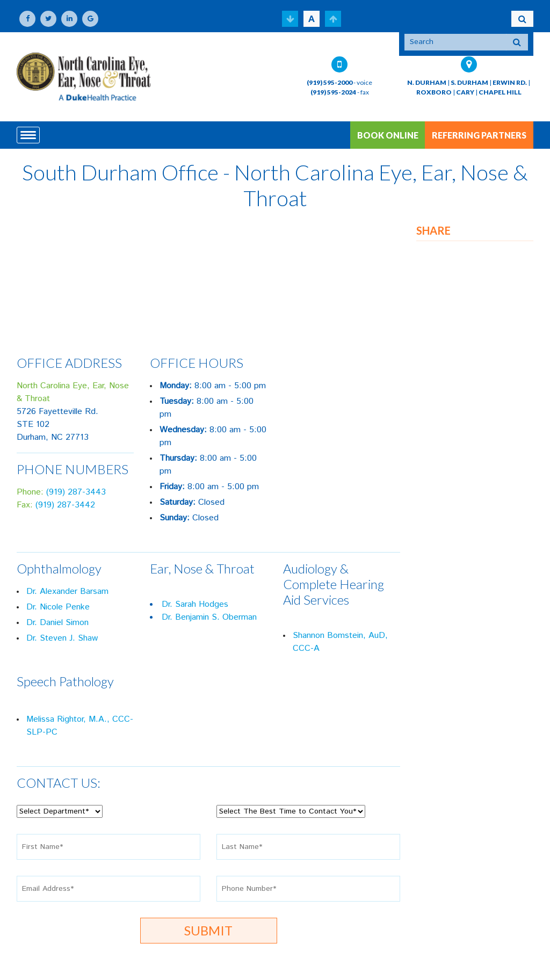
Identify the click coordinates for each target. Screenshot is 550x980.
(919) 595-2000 (330, 82)
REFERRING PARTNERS (479, 135)
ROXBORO (434, 92)
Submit (208, 930)
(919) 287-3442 (65, 505)
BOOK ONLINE (388, 135)
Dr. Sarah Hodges (195, 604)
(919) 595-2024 (333, 92)
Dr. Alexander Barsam (67, 591)
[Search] (455, 42)
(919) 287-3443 (76, 492)
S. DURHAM (469, 82)
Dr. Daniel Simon (57, 623)
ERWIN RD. (510, 82)
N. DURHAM (427, 82)
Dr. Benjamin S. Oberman (209, 617)
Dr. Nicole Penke (58, 607)
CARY (465, 92)
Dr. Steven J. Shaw (62, 638)
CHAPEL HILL (500, 92)
